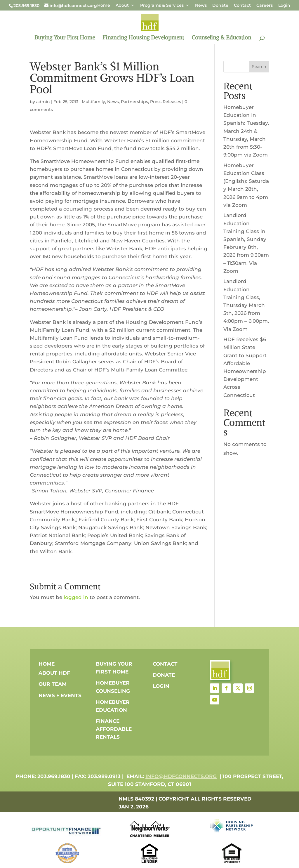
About (122, 6)
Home (104, 6)
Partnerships (134, 102)
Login (284, 6)
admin (43, 102)
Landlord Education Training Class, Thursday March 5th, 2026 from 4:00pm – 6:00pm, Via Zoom (246, 305)
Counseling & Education (221, 38)
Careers (265, 6)
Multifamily (93, 102)
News (201, 6)
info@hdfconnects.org (181, 776)
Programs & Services (162, 6)
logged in (76, 597)
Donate (220, 6)
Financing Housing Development (143, 38)
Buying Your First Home (65, 38)
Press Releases (166, 102)
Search (259, 67)
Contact (242, 6)
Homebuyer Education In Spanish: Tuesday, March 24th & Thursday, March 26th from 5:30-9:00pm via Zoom (246, 131)
